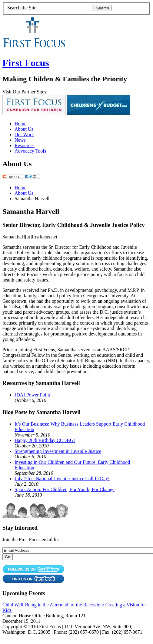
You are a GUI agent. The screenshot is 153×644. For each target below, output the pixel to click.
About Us (24, 129)
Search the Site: (22, 8)
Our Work (24, 135)
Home (20, 124)
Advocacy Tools (30, 151)
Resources (25, 145)
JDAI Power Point (32, 395)
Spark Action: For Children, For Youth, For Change (65, 489)
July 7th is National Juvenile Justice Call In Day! (62, 479)
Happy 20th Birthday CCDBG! (45, 440)
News (20, 140)
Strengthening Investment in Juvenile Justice (58, 451)
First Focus (26, 63)
